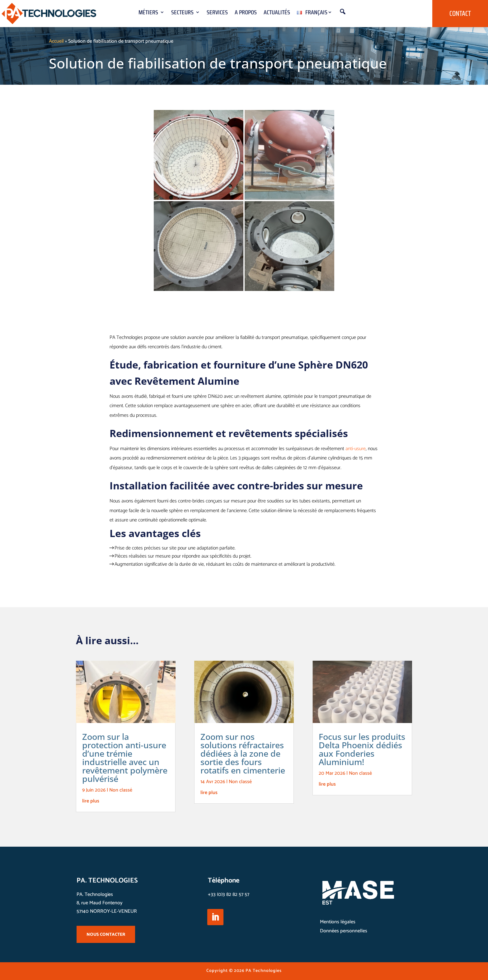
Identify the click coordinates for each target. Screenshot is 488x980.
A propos (246, 14)
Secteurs (182, 14)
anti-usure (356, 449)
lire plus (91, 801)
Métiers (148, 14)
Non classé (121, 790)
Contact (460, 14)
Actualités (277, 14)
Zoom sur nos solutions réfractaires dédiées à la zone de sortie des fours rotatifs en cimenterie (243, 753)
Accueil (56, 41)
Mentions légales (338, 922)
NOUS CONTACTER (106, 935)
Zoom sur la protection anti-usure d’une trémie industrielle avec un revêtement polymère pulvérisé (125, 758)
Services (217, 14)
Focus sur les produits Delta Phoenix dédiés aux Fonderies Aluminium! (362, 749)
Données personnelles (344, 931)
